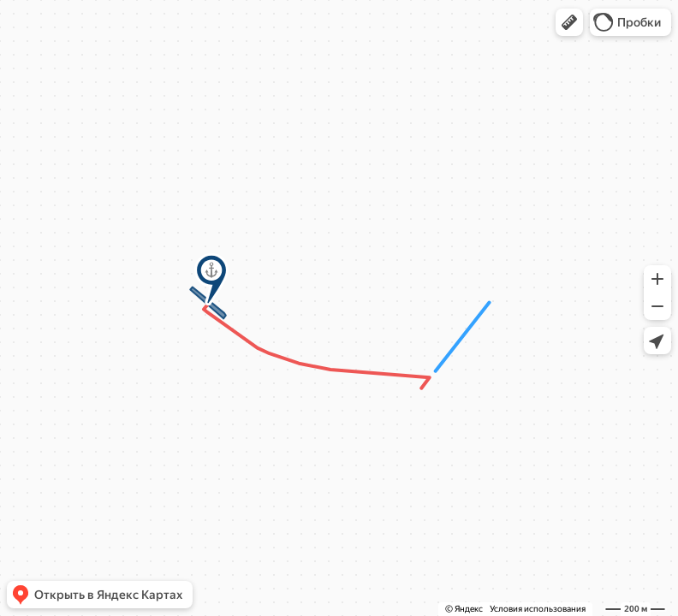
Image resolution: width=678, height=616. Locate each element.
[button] (569, 22)
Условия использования (538, 609)
